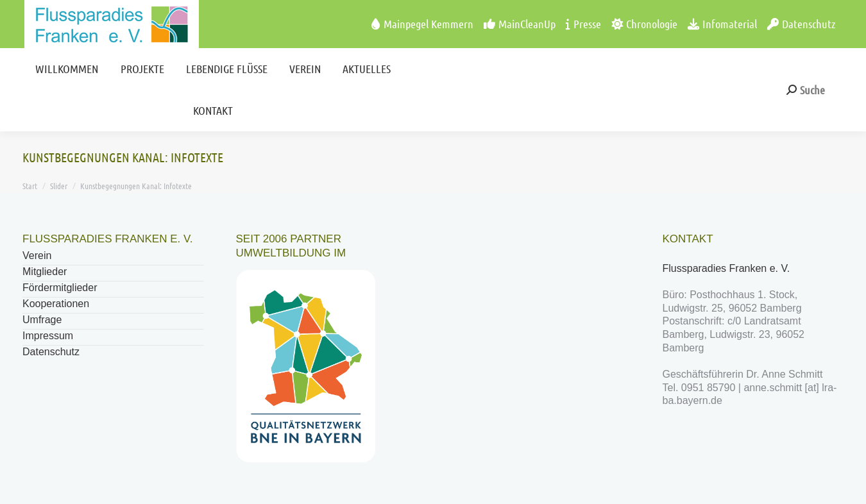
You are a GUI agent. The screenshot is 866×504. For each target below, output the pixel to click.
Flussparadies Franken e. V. (728, 268)
